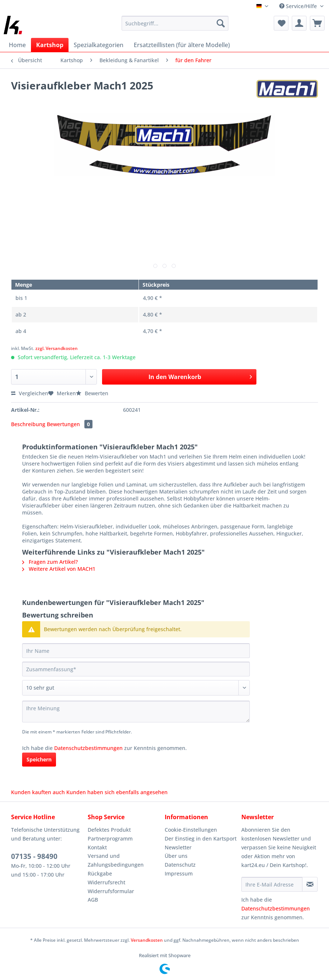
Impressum (179, 873)
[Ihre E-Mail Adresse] (272, 884)
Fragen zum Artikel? (50, 562)
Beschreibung (28, 424)
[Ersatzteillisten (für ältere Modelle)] (182, 45)
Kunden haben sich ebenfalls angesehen (117, 792)
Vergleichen (30, 393)
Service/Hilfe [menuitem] (299, 6)
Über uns (176, 856)
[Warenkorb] (317, 23)
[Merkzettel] (281, 23)
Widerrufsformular (111, 891)
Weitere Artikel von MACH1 (59, 569)
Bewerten (92, 393)
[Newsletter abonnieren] (310, 884)
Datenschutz (180, 865)
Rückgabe (100, 873)
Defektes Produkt (109, 830)
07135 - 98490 (34, 856)
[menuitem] (175, 27)
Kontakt (97, 847)
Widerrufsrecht (106, 882)
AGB (93, 900)
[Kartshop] (50, 45)
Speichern (39, 759)
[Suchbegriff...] (175, 23)
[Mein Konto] (299, 23)
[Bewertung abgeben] (136, 688)
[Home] (17, 45)
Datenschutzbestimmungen (88, 748)
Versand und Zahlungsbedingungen (116, 860)
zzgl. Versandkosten (57, 348)
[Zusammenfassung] (136, 669)
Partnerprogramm (110, 839)
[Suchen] (221, 23)
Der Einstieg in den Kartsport (201, 839)
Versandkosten (147, 940)
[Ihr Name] (136, 651)
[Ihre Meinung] (136, 712)
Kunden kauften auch (38, 792)
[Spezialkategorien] (99, 45)
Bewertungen (70, 424)
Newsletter (178, 847)
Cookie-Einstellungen (191, 830)
